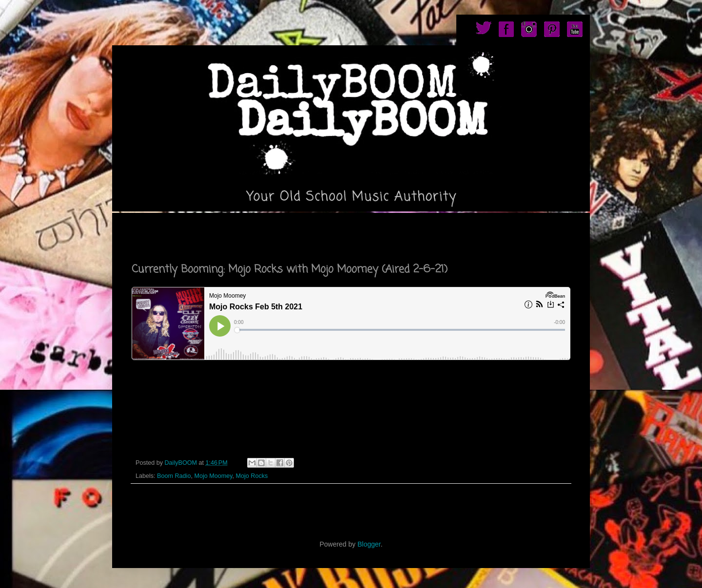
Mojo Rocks (252, 476)
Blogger (369, 544)
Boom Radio (174, 476)
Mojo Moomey (213, 476)
